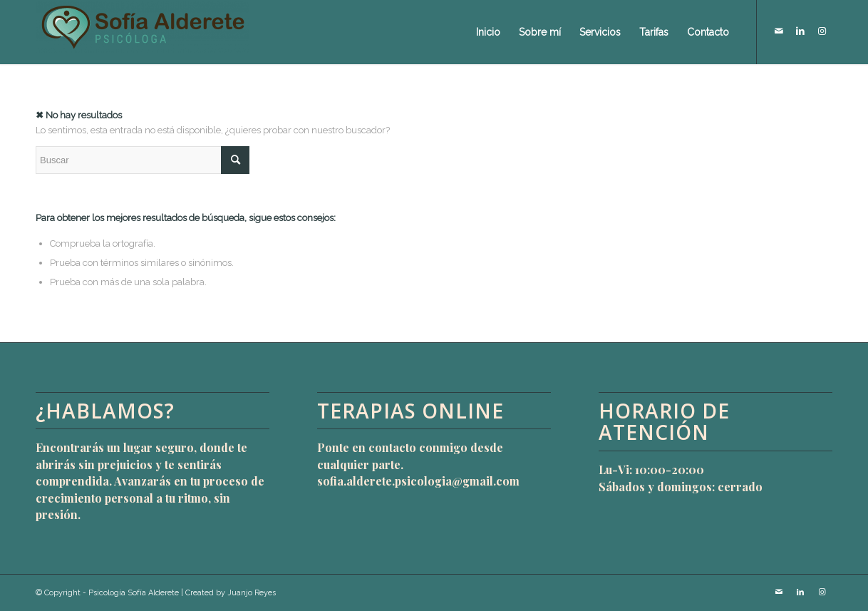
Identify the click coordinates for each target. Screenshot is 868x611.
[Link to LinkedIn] (800, 31)
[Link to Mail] (779, 31)
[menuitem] (488, 32)
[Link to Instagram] (822, 31)
